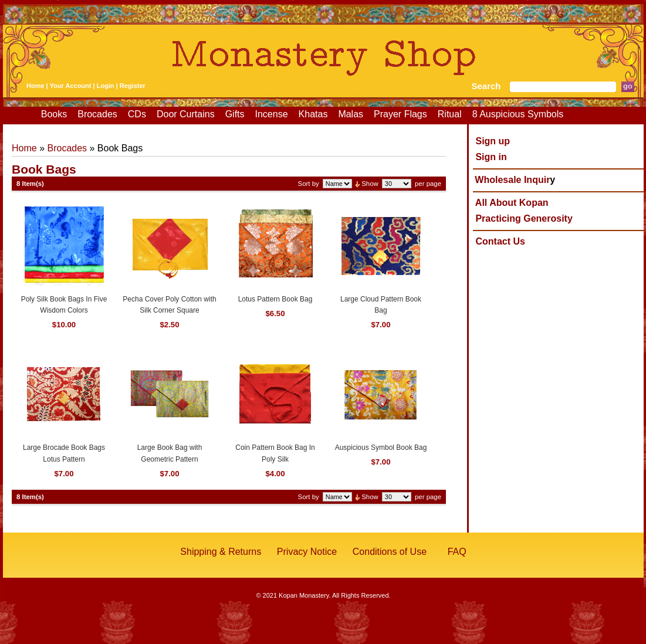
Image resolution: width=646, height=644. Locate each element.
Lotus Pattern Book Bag (275, 299)
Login (106, 86)
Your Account (71, 86)
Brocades (97, 114)
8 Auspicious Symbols (518, 114)
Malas (351, 114)
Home (35, 86)
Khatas (313, 114)
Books (54, 114)
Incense (272, 114)
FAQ (457, 552)
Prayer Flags (400, 114)
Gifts (235, 114)
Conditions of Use (390, 552)
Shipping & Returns (221, 552)
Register (133, 86)
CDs (137, 114)
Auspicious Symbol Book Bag (381, 448)
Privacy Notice (307, 552)
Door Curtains (186, 114)
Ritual (450, 114)
